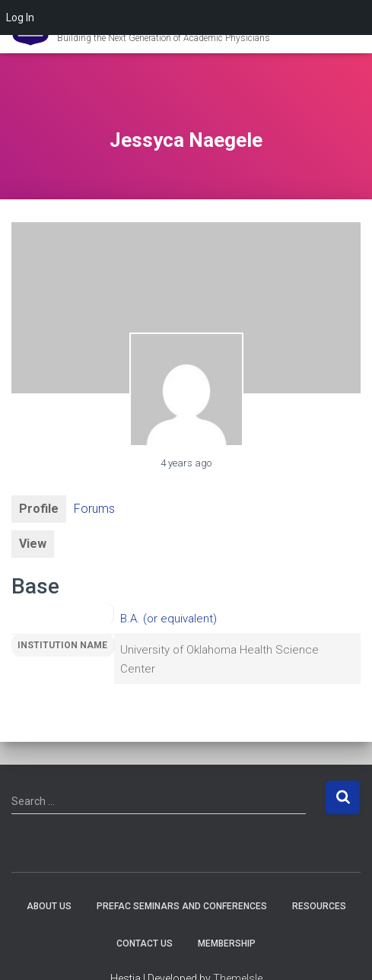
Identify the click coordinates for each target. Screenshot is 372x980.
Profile (39, 509)
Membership (227, 943)
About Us (49, 906)
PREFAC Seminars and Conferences (182, 906)
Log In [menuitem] (20, 17)
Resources (319, 906)
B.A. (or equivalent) (169, 619)
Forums (94, 509)
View (33, 544)
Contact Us (145, 943)
